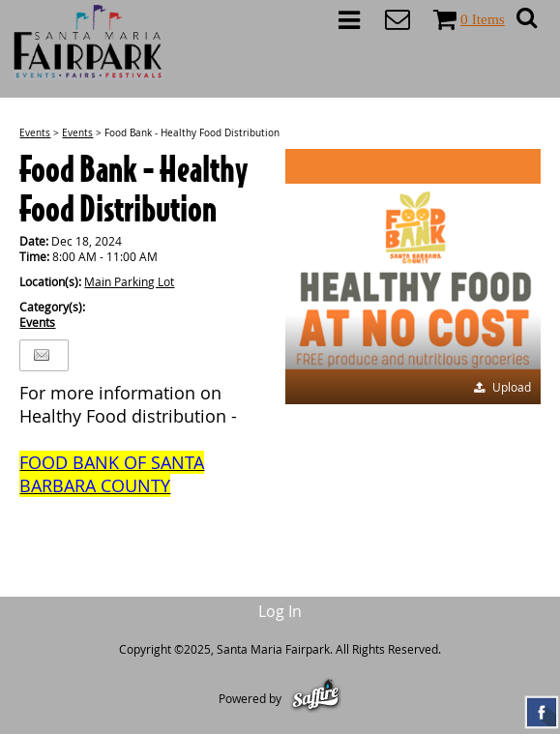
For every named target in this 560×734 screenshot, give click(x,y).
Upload (512, 387)
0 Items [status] (483, 19)
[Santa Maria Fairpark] (89, 43)
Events (35, 133)
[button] (413, 277)
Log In (280, 611)
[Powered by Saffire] (316, 698)
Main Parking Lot (129, 281)
